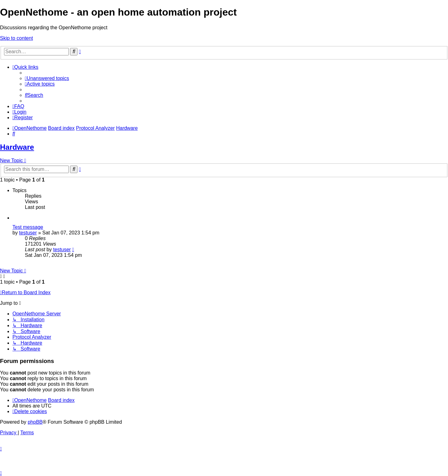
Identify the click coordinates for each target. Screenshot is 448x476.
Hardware (17, 147)
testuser (28, 233)
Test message (28, 227)
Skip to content (16, 38)
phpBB (35, 422)
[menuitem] (47, 78)
